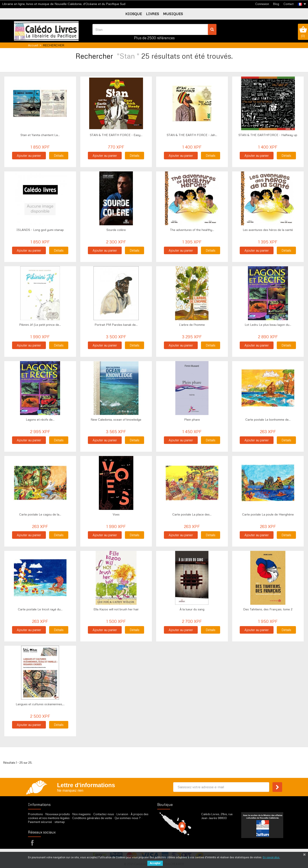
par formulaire (222, 840)
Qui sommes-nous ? (128, 818)
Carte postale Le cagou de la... (40, 514)
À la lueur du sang (192, 609)
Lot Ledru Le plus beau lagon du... (268, 325)
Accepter (155, 863)
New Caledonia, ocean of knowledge (116, 419)
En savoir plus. (271, 857)
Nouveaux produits (58, 814)
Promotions (35, 814)
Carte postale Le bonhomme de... (268, 419)
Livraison (122, 814)
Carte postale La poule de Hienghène (268, 514)
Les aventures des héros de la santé (268, 230)
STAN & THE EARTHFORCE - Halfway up (268, 135)
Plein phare (192, 419)
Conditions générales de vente (92, 818)
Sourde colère (116, 230)
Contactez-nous (104, 814)
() (303, 32)
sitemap (60, 822)
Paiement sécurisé (40, 822)
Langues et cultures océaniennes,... (40, 704)
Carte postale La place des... (192, 514)
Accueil (33, 45)
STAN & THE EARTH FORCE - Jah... (192, 135)
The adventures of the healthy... (192, 230)
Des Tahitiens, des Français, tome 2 (268, 609)
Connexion (262, 4)
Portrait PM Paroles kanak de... (116, 325)
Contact (289, 4)
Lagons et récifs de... (40, 419)
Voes (116, 514)
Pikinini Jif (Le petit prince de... (40, 325)
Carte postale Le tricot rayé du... (40, 609)
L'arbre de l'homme (192, 325)
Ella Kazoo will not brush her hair (116, 609)
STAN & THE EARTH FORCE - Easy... (116, 135)
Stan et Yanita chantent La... (40, 135)
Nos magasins (82, 814)
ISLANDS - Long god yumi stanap (40, 230)
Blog (276, 4)
